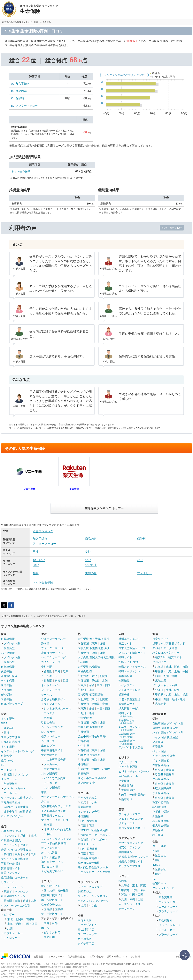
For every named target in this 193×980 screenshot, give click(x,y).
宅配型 (48, 718)
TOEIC (85, 830)
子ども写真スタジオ (53, 811)
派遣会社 (124, 695)
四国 (158, 676)
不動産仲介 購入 (11, 840)
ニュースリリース (55, 957)
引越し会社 (48, 723)
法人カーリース (128, 762)
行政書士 (86, 835)
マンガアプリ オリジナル (57, 839)
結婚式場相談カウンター (134, 857)
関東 (143, 885)
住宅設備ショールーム (15, 877)
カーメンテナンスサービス (58, 797)
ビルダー (9, 915)
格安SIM (160, 657)
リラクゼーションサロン (93, 896)
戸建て (24, 836)
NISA (4, 723)
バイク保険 (8, 653)
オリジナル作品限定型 (58, 829)
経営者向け (128, 785)
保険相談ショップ (12, 704)
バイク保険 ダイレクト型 (168, 733)
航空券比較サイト (52, 895)
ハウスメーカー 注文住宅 (15, 905)
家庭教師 (83, 774)
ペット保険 (8, 681)
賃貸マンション (11, 873)
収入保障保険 (163, 788)
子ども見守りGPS (52, 871)
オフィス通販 (49, 853)
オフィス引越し (51, 848)
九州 (34, 854)
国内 (47, 923)
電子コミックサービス (55, 820)
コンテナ (49, 713)
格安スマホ (175, 657)
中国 (185, 671)
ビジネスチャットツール (134, 771)
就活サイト (125, 643)
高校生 (85, 769)
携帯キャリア (161, 639)
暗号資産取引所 (11, 802)
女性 (88, 552)
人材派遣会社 (127, 742)
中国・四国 (30, 924)
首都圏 (8, 854)
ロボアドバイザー (12, 816)
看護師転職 (125, 676)
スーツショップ (87, 934)
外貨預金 (6, 756)
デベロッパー (12, 938)
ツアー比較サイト (52, 914)
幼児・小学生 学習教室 (92, 778)
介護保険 (158, 816)
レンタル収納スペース (58, 708)
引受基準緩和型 (165, 775)
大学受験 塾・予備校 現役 (94, 639)
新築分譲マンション (13, 896)
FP (82, 821)
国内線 (48, 909)
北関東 (19, 919)
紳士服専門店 (86, 929)
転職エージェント (129, 671)
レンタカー (48, 732)
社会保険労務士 (101, 830)
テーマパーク (127, 909)
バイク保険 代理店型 (165, 737)
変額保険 (158, 830)
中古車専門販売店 (55, 760)
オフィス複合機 (51, 857)
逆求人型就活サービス (132, 648)
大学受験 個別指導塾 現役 (94, 648)
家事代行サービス (52, 653)
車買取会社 (48, 746)
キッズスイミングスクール (93, 901)
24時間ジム (85, 892)
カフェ (45, 801)
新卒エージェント (129, 728)
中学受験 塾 (85, 718)
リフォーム (8, 882)
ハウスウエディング (131, 843)
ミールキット (49, 676)
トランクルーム (51, 704)
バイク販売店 (49, 774)
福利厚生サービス (52, 862)
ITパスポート (99, 840)
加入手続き (23, 84)
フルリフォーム (13, 887)
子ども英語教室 (87, 798)
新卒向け (127, 799)
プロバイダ (159, 662)
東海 (17, 854)
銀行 (6, 733)
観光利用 (49, 937)
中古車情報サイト (52, 750)
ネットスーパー (51, 685)
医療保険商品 (161, 765)
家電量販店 (85, 920)
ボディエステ (127, 823)
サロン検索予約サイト (132, 828)
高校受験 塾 (85, 671)
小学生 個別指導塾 (89, 755)
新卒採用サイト (128, 721)
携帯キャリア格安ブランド (169, 643)
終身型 (159, 770)
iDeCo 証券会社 (11, 742)
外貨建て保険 (161, 812)
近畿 (26, 854)
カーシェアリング (52, 727)
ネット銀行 (8, 747)
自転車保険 (8, 667)
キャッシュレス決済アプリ (17, 798)
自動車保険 (8, 639)
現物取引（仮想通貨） (17, 807)
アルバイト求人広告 (131, 747)
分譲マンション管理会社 (16, 850)
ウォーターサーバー (53, 639)
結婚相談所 (125, 852)
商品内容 (21, 91)
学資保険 (6, 699)
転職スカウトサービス (132, 667)
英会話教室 (85, 807)
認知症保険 (159, 807)
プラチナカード (168, 911)
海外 (55, 923)
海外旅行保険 (9, 676)
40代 (140, 560)
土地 (34, 836)
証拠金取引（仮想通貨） (19, 812)
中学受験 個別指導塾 (90, 727)
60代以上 (91, 565)
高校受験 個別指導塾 (90, 695)
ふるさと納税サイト (53, 699)
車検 (44, 792)
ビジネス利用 (52, 933)
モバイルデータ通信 (165, 648)
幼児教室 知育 (86, 783)
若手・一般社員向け (134, 795)
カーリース (48, 741)
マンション (11, 836)
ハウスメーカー (13, 933)
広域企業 (161, 681)
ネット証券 (8, 719)
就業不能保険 (161, 802)
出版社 (48, 834)
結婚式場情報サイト (131, 861)
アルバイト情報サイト (132, 653)
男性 (36, 552)
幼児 (83, 802)
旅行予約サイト (51, 886)
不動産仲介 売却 (11, 831)
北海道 (85, 676)
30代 (88, 560)
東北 (10, 919)
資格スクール (86, 844)
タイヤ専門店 (86, 943)
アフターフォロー (27, 106)
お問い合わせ (96, 957)
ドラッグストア (87, 925)
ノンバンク (21, 775)
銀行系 (8, 775)
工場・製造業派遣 (129, 699)
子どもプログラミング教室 (94, 872)
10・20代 (39, 560)
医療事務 (92, 821)
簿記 (91, 825)
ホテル (45, 928)
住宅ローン (8, 760)
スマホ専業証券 (11, 737)
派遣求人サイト (128, 704)
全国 (140, 899)
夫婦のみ (91, 573)
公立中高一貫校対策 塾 (92, 736)
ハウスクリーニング (53, 657)
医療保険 (6, 690)
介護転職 (124, 681)
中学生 (96, 769)
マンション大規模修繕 (15, 859)
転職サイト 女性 (128, 662)
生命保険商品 (161, 779)
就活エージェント (129, 639)
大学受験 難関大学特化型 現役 (96, 657)
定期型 (170, 770)
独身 (36, 573)
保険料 (20, 98)
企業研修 (124, 781)
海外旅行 (63, 891)
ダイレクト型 (12, 643)
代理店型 (9, 648)
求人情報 (135, 957)
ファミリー (144, 573)
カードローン (9, 770)
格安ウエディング (129, 847)
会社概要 (38, 957)
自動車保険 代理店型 (165, 728)
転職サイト (125, 657)
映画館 (123, 881)
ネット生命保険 (21, 171)
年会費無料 (11, 784)
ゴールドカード (13, 793)
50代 (36, 565)
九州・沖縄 (87, 690)
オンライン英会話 (89, 812)
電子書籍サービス (52, 816)
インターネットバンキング (17, 751)
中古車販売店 (49, 755)
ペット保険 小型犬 (164, 756)
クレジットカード (12, 779)
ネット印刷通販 (128, 767)
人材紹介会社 (127, 735)
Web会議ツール (128, 776)
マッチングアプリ (129, 866)
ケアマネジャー (104, 835)
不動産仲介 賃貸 (11, 864)
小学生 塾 (84, 746)
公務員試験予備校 (89, 863)
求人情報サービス (129, 708)
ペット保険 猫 (161, 760)
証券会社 (9, 728)
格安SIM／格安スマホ (166, 653)
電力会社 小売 (50, 867)
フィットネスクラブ (90, 887)
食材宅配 (47, 667)
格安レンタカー (51, 736)
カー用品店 (85, 939)
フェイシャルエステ (131, 819)
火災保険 (6, 671)
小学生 (106, 769)
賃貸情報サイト (11, 868)
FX (3, 765)
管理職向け (128, 790)
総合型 (48, 825)
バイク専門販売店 (55, 778)
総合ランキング (43, 531)
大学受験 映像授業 (89, 667)
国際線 (59, 909)
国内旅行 (49, 891)
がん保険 (6, 695)
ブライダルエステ (129, 814)
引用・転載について (117, 957)
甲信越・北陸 (100, 681)
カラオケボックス (129, 904)
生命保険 (6, 685)
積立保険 (158, 835)
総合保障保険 (161, 821)
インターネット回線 (165, 685)
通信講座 (83, 816)
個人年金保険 (161, 825)
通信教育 (83, 764)
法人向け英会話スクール (93, 867)
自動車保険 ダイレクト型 (168, 723)
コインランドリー (52, 662)
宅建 (83, 825)
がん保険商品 (161, 793)
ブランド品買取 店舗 (54, 843)
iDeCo (156, 865)
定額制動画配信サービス (56, 806)
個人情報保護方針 (77, 957)
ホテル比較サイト (52, 900)
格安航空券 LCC (51, 905)
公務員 (85, 840)
